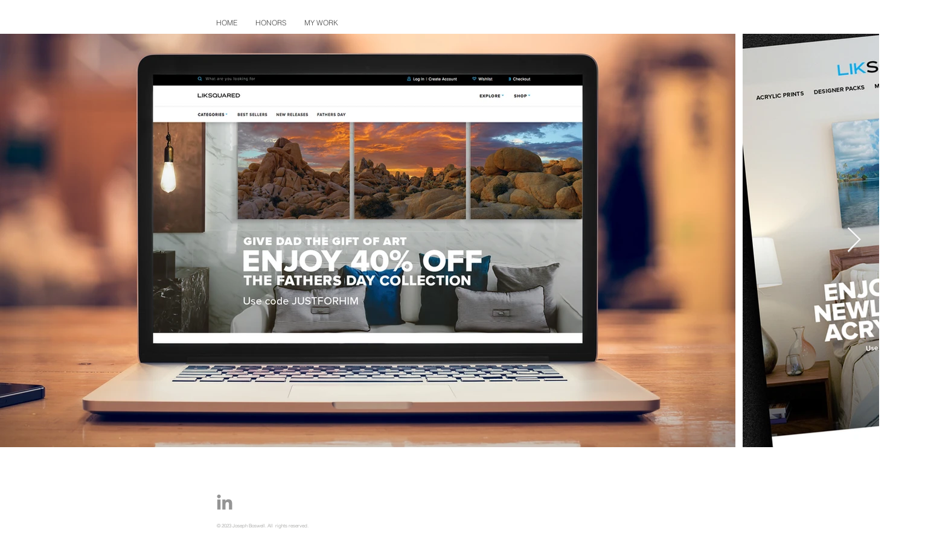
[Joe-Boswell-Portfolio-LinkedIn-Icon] (225, 502)
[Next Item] (854, 240)
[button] (321, 23)
